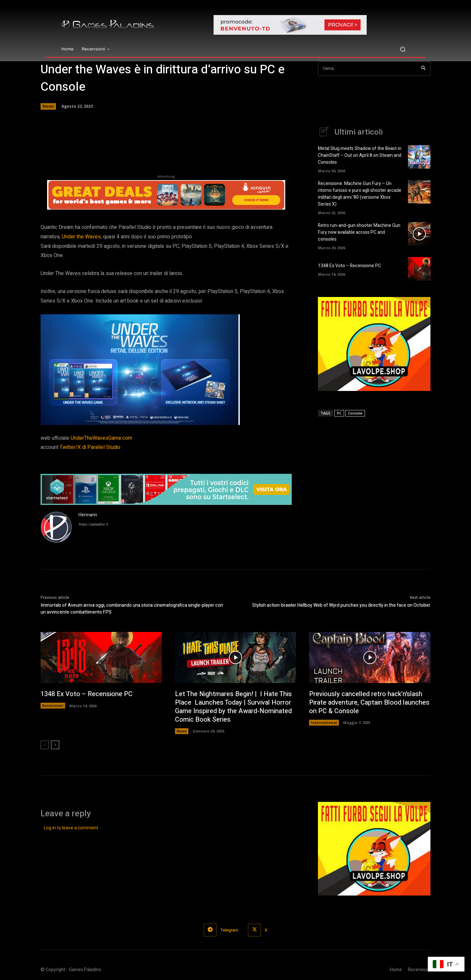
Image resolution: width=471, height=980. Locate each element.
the (81, 237)
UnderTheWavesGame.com (101, 438)
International (324, 722)
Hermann (88, 515)
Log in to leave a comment (71, 828)
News (48, 106)
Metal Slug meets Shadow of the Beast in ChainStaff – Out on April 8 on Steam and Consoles (360, 155)
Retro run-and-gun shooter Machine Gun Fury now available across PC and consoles (359, 232)
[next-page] (55, 745)
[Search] (423, 69)
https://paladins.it (93, 524)
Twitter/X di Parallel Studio (90, 447)
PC (339, 413)
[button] (402, 49)
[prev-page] (45, 745)
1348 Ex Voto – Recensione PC (349, 266)
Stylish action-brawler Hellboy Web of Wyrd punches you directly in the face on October (341, 605)
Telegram (229, 930)
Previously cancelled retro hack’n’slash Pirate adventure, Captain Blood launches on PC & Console (369, 703)
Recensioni (53, 705)
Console (355, 413)
